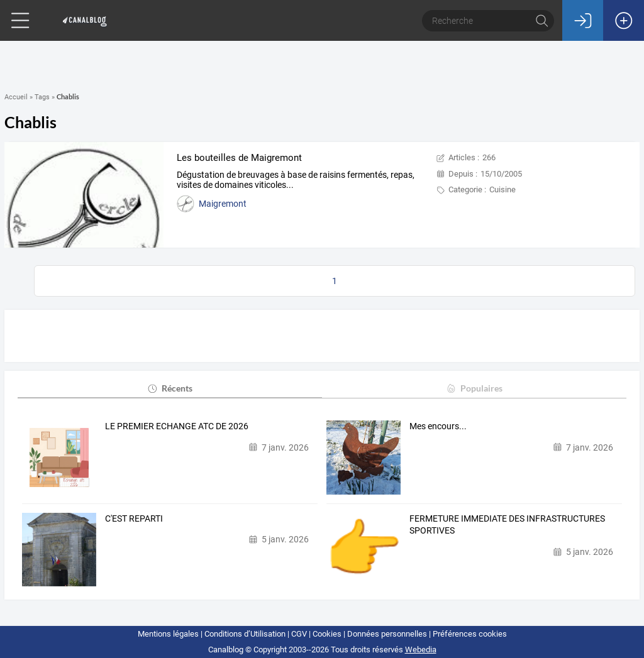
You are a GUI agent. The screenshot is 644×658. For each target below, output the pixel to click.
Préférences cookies (470, 634)
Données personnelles (387, 634)
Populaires (474, 388)
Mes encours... (438, 426)
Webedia (421, 650)
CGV (299, 634)
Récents (169, 388)
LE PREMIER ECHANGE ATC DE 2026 (177, 426)
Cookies (327, 634)
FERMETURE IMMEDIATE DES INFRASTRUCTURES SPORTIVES (507, 525)
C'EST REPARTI (134, 518)
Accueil (16, 97)
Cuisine (502, 189)
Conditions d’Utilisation (245, 634)
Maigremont (223, 204)
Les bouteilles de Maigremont (239, 158)
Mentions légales (168, 634)
